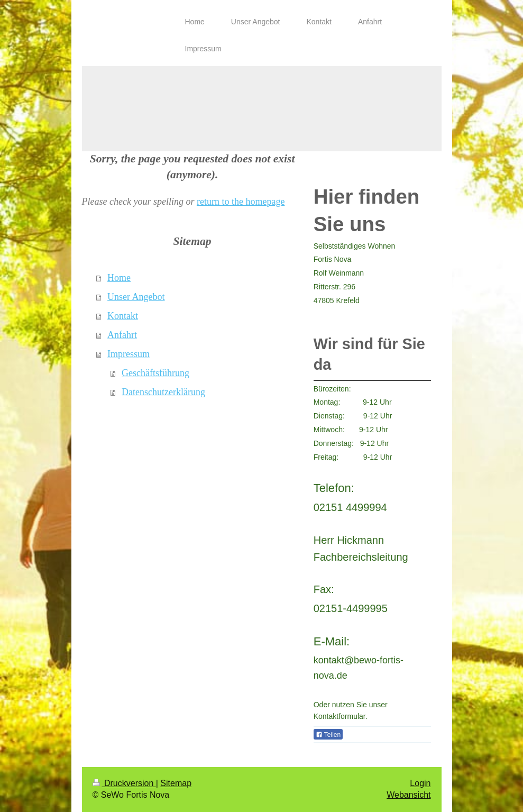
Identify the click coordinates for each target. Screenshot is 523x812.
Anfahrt (122, 335)
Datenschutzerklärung (163, 392)
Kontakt (123, 316)
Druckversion (124, 783)
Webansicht (409, 795)
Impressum (129, 354)
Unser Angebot (136, 297)
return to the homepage (241, 202)
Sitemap (176, 783)
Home (119, 278)
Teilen (328, 735)
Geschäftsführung (155, 373)
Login (420, 783)
